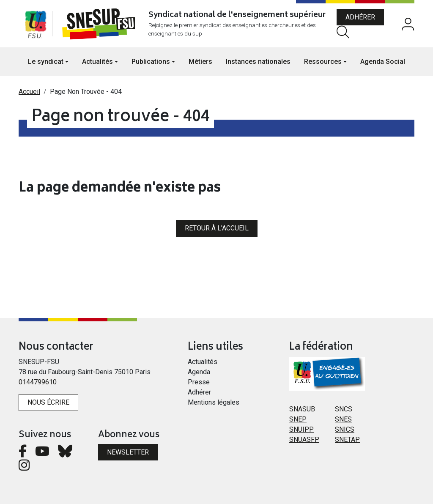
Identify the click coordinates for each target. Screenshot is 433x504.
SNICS (345, 429)
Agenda (199, 372)
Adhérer (360, 17)
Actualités (203, 362)
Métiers (200, 62)
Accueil (29, 92)
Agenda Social (383, 62)
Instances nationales (258, 62)
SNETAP (347, 440)
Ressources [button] (323, 62)
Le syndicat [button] (46, 62)
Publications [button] (151, 62)
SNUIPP (301, 429)
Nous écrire (48, 402)
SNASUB (302, 409)
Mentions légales (214, 402)
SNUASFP (304, 440)
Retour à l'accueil (217, 228)
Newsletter (128, 452)
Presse (199, 382)
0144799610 (38, 382)
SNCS (344, 409)
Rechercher (343, 32)
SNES (343, 419)
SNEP (298, 419)
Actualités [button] (97, 62)
